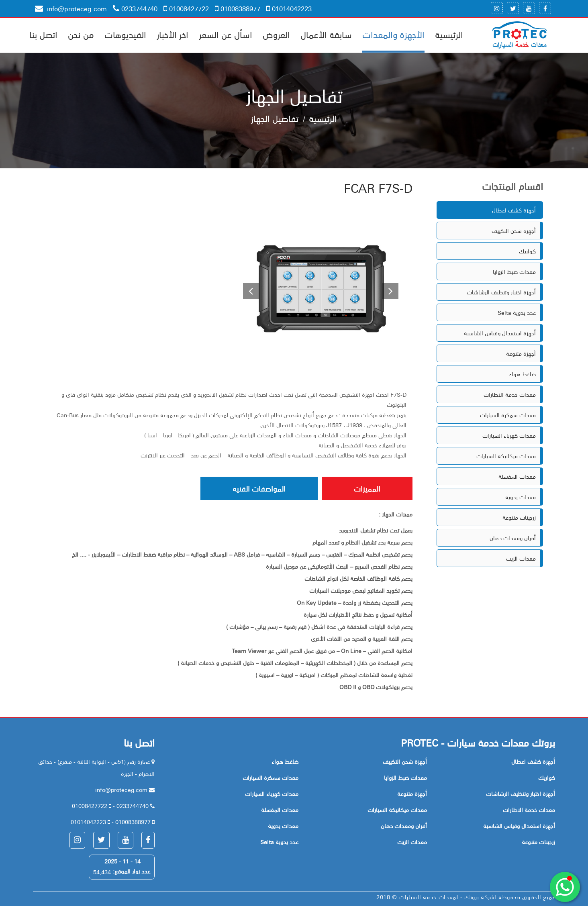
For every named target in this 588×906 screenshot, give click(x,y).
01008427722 (186, 8)
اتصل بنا (43, 34)
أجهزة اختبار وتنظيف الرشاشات (501, 292)
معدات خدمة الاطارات (510, 394)
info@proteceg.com (71, 8)
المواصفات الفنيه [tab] (259, 488)
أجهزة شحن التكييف (514, 231)
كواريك (527, 251)
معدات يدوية (521, 497)
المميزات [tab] (367, 488)
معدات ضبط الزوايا (514, 271)
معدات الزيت (521, 558)
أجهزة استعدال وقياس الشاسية (500, 333)
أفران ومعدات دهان (513, 538)
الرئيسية (449, 34)
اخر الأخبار (173, 34)
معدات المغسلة (517, 476)
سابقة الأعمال (326, 34)
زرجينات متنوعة (519, 517)
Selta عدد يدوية (517, 312)
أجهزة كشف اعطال (514, 210)
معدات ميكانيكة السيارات (506, 456)
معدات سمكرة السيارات (508, 415)
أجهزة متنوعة (521, 353)
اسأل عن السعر (226, 34)
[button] (248, 292)
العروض (276, 34)
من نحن (81, 34)
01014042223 (289, 8)
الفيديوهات (125, 34)
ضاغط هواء (522, 374)
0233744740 (135, 8)
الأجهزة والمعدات (393, 34)
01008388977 (238, 8)
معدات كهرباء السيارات (509, 435)
